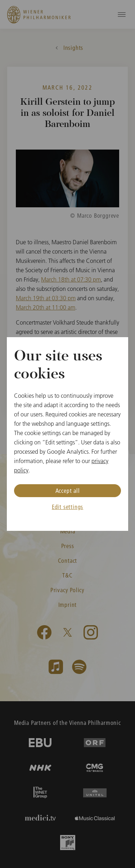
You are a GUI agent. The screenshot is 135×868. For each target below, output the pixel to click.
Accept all (68, 490)
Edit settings (67, 507)
